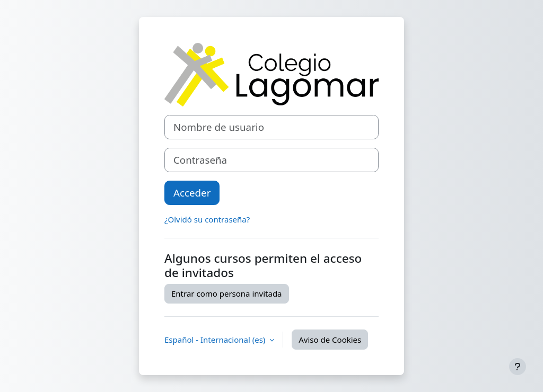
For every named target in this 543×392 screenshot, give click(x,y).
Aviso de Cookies (330, 340)
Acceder (192, 193)
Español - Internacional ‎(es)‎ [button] (216, 340)
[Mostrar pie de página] (518, 367)
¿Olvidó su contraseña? (207, 219)
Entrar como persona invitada (227, 293)
